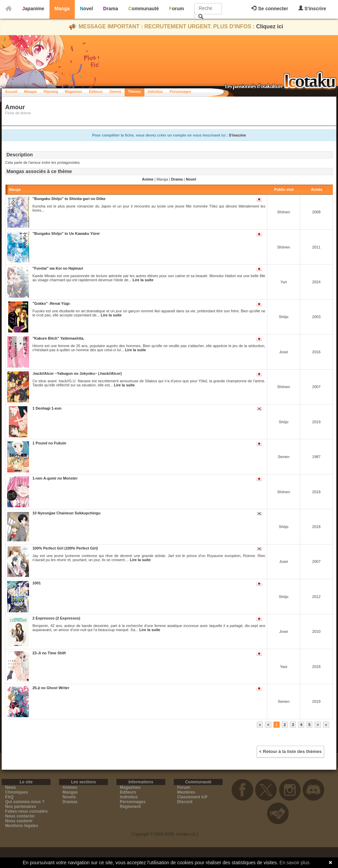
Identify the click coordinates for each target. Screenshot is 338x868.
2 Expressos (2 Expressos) (56, 618)
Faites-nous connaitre (26, 811)
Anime (148, 179)
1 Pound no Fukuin (49, 443)
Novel (86, 9)
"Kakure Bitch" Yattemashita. (58, 338)
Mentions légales (22, 826)
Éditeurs (96, 92)
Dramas (70, 802)
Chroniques (17, 792)
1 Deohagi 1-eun (47, 408)
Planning (51, 92)
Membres (186, 792)
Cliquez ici (270, 26)
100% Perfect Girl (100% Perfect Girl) (65, 548)
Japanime (33, 9)
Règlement (130, 807)
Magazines (74, 92)
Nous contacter (20, 816)
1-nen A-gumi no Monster (55, 478)
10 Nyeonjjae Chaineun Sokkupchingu (66, 513)
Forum (177, 9)
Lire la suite (143, 280)
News (10, 787)
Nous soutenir (19, 821)
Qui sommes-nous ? (25, 802)
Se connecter (270, 9)
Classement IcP (192, 797)
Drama (111, 9)
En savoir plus (295, 863)
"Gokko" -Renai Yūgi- (52, 303)
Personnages (180, 92)
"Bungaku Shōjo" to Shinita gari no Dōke (69, 199)
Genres (115, 92)
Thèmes (135, 92)
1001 (37, 583)
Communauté (144, 9)
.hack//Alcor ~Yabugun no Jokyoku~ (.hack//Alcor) (77, 373)
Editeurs (128, 792)
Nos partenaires (21, 807)
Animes (70, 787)
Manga (62, 9)
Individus (155, 92)
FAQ (9, 797)
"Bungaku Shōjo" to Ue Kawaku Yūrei (66, 233)
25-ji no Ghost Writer (51, 688)
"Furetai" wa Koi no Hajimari (58, 268)
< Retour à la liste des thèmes (290, 751)
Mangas (31, 92)
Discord (185, 802)
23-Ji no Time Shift (49, 653)
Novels (69, 797)
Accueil (11, 92)
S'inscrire (312, 8)
